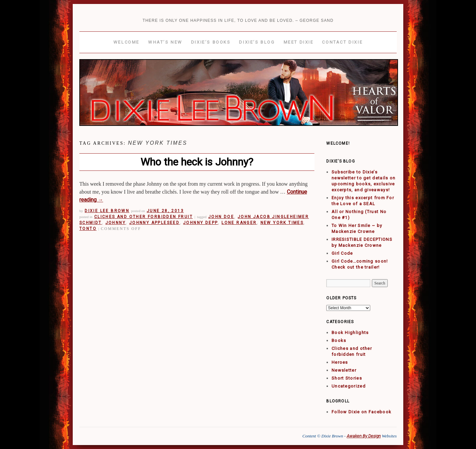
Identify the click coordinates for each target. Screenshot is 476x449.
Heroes (340, 362)
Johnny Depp (200, 223)
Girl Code (342, 253)
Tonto (88, 229)
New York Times (282, 223)
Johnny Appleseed (154, 223)
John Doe (221, 217)
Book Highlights (350, 333)
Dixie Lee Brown (107, 211)
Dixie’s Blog (257, 42)
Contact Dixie (342, 42)
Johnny (116, 223)
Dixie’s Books (211, 42)
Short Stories (347, 378)
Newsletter (344, 370)
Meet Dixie (299, 42)
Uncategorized (349, 386)
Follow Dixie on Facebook (361, 412)
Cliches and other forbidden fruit (143, 217)
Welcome (126, 42)
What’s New (165, 42)
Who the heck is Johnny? (197, 162)
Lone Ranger (239, 223)
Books (339, 340)
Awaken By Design (364, 436)
